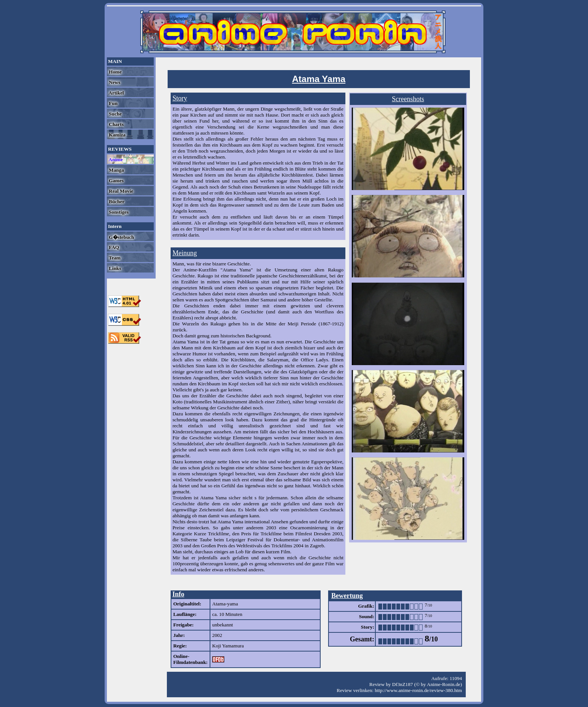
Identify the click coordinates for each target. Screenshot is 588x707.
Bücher (116, 201)
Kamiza (117, 135)
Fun (112, 103)
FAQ (113, 247)
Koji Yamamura (228, 646)
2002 (217, 635)
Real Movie (120, 191)
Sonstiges (118, 212)
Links (114, 268)
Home (115, 72)
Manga (116, 170)
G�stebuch (121, 237)
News (114, 82)
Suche (115, 114)
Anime (115, 160)
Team (114, 258)
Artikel (116, 93)
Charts (116, 124)
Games (116, 180)
